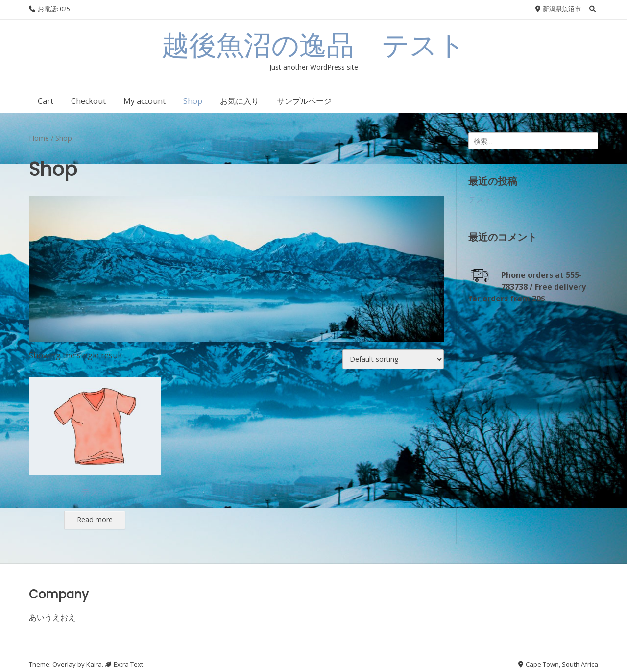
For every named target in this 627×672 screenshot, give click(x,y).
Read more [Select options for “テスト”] (95, 519)
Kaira (94, 664)
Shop (193, 101)
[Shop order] (393, 359)
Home (39, 138)
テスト (480, 199)
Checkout (88, 101)
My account (145, 101)
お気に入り (240, 101)
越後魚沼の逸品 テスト (313, 45)
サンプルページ (304, 101)
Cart (46, 101)
